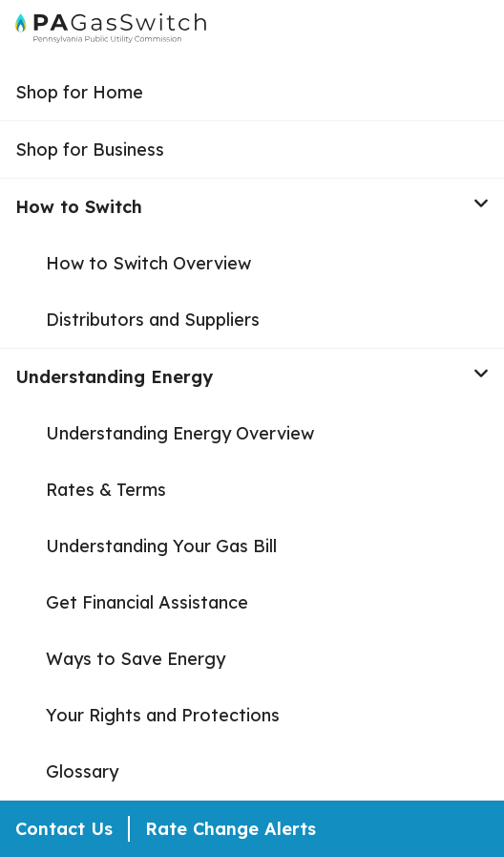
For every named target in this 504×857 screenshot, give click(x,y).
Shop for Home (79, 92)
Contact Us (64, 829)
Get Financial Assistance (147, 602)
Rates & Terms (106, 490)
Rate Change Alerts (231, 829)
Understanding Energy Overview (180, 433)
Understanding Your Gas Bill (161, 546)
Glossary (82, 771)
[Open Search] (445, 32)
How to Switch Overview (148, 263)
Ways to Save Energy (136, 659)
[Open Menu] (481, 32)
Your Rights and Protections (163, 715)
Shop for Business (90, 150)
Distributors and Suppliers (153, 320)
